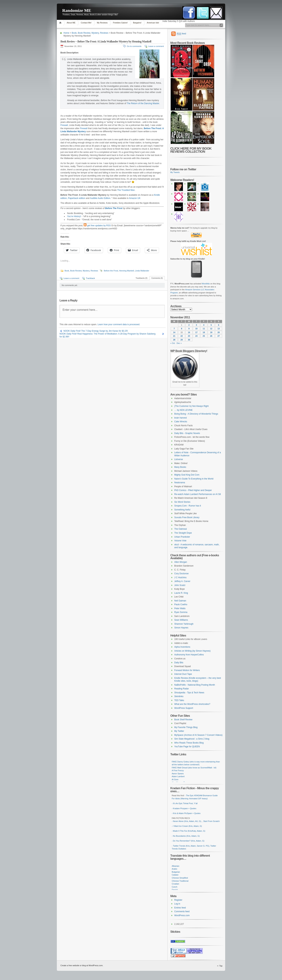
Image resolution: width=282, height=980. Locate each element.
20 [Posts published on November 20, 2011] (219, 332)
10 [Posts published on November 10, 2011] (196, 329)
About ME (71, 23)
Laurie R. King (181, 593)
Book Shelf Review (183, 720)
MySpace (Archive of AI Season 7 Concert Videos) (198, 735)
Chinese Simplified (180, 878)
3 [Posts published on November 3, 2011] (196, 325)
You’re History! (74, 216)
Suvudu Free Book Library (187, 517)
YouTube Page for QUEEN (187, 747)
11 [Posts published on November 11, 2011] (204, 329)
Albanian (176, 866)
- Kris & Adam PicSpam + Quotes (186, 813)
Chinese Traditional (180, 881)
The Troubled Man (126, 190)
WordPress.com (182, 915)
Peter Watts (180, 608)
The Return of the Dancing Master (143, 103)
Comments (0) (157, 278)
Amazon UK (135, 198)
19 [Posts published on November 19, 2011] (211, 332)
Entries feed (180, 908)
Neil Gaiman (180, 601)
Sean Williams (181, 620)
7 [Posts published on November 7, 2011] (174, 329)
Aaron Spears (178, 774)
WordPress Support (184, 708)
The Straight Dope (183, 533)
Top (221, 966)
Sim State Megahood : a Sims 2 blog (192, 739)
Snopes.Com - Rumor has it (188, 506)
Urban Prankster (182, 537)
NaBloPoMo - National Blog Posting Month (195, 685)
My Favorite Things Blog (186, 727)
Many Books (180, 467)
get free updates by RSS (99, 226)
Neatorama (180, 483)
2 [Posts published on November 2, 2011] (189, 325)
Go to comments (134, 46)
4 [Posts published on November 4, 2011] (204, 325)
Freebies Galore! (120, 23)
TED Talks (179, 700)
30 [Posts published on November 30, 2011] (189, 340)
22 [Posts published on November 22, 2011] (182, 336)
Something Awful (182, 510)
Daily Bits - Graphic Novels (187, 433)
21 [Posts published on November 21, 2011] (174, 336)
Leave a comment (156, 46)
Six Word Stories (182, 502)
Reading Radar (182, 689)
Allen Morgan (181, 562)
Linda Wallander (142, 271)
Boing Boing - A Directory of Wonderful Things (196, 414)
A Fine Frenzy (178, 770)
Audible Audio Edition (100, 198)
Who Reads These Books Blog (189, 743)
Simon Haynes (181, 628)
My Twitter (179, 731)
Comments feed (182, 911)
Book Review (84, 33)
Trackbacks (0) (142, 278)
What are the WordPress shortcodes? (192, 704)
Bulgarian (176, 872)
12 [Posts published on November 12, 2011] (211, 329)
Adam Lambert (178, 776)
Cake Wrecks (181, 422)
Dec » (179, 343)
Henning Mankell (126, 271)
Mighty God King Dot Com (187, 475)
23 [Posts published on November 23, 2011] (189, 336)
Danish (175, 890)
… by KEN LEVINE (183, 410)
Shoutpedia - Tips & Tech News (189, 693)
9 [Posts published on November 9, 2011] (189, 329)
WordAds (206, 284)
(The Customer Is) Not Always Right (191, 406)
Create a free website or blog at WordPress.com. (82, 965)
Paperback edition (77, 198)
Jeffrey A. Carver (182, 581)
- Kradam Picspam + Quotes (184, 808)
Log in (177, 904)
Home (61, 23)
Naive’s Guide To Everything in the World (194, 479)
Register (178, 900)
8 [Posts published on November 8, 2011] (182, 329)
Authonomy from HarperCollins (189, 655)
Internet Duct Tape (183, 674)
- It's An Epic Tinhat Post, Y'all (185, 803)
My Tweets (175, 172)
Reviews (104, 33)
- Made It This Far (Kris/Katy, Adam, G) (188, 831)
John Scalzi (180, 585)
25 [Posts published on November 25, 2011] (204, 336)
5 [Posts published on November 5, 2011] (211, 325)
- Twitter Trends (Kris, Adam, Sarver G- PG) (191, 846)
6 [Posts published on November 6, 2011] (219, 325)
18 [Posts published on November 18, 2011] (204, 332)
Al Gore (175, 779)
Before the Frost (111, 271)
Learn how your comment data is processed (118, 324)
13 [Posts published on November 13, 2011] (219, 329)
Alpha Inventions (182, 647)
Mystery (95, 33)
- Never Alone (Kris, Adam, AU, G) (186, 821)
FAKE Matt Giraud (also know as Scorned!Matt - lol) (194, 768)
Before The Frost (114, 208)
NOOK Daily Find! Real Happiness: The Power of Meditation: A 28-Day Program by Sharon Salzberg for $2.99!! (107, 334)
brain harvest (180, 418)
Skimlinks (179, 696)
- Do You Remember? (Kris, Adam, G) (188, 841)
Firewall (64, 125)
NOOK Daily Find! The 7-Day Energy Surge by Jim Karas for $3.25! (96, 331)
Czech (175, 887)
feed (181, 34)
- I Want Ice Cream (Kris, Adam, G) (187, 826)
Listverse (179, 459)
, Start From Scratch (211, 821)
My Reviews (102, 23)
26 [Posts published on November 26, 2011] (211, 336)
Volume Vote (180, 541)
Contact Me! (86, 23)
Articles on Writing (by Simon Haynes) (192, 651)
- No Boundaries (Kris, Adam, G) (186, 836)
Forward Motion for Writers (187, 670)
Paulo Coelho (181, 604)
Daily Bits (179, 663)
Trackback (90, 278)
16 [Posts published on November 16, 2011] (189, 332)
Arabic (175, 869)
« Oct (173, 343)
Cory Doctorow (181, 574)
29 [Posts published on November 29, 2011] (182, 340)
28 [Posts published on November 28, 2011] (174, 340)
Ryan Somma (181, 612)
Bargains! (137, 23)
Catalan (175, 875)
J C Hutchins (180, 577)
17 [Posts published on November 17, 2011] (196, 332)
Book (74, 33)
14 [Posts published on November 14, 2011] (174, 332)
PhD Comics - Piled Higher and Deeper (193, 490)
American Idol (153, 23)
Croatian (175, 884)
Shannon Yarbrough (184, 624)
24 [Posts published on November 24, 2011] (196, 336)
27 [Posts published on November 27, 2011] (219, 336)
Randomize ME (77, 10)
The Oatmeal (180, 529)
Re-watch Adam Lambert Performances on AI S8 (198, 494)
